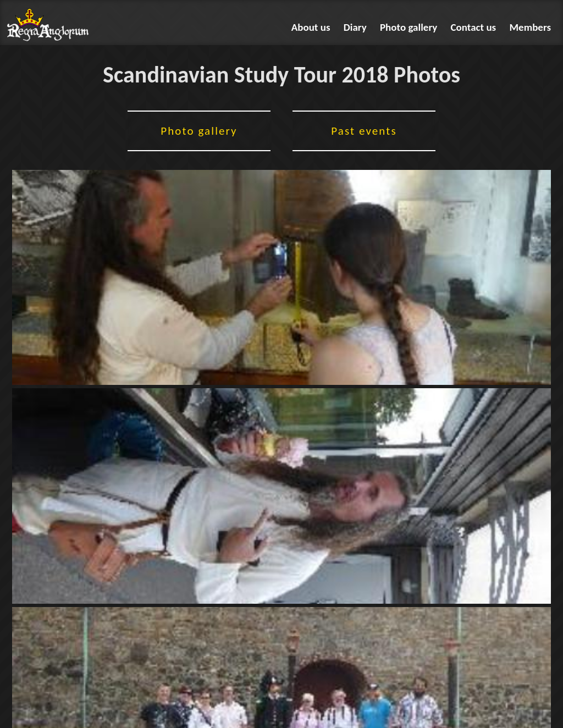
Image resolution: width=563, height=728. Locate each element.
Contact (474, 27)
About (311, 27)
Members (531, 27)
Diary (355, 27)
